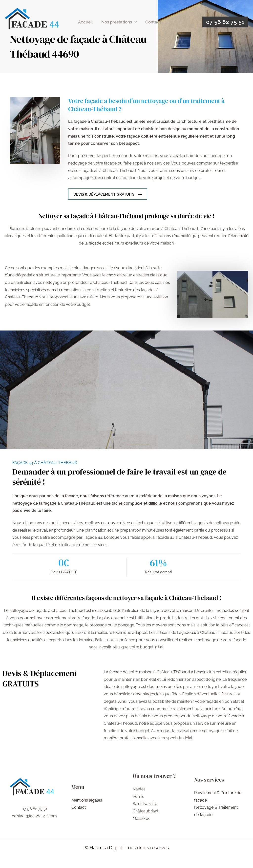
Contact (153, 22)
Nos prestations (117, 22)
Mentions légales (87, 800)
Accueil (85, 22)
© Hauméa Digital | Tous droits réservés (127, 847)
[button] (225, 22)
